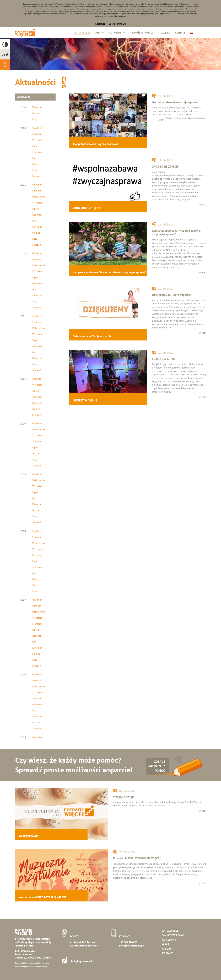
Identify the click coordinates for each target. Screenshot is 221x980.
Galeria (165, 33)
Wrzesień (37, 140)
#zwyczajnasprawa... (176, 118)
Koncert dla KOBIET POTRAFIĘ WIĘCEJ (42, 897)
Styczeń (37, 176)
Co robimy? (116, 33)
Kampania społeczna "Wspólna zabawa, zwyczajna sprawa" (109, 272)
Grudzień (37, 128)
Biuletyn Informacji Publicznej (192, 33)
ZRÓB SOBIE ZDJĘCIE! (86, 208)
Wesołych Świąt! (29, 836)
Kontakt (180, 33)
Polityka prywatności (79, 961)
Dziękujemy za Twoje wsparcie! (93, 336)
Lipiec (36, 146)
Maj (34, 158)
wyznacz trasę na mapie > (84, 946)
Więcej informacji (117, 24)
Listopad (37, 134)
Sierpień (37, 442)
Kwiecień (37, 107)
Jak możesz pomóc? (141, 33)
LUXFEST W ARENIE (85, 401)
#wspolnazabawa (197, 118)
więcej (162, 120)
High (5, 44)
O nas (98, 33)
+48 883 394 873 (128, 942)
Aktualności (82, 33)
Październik (39, 197)
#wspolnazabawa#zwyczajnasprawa (96, 144)
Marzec (36, 113)
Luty (35, 119)
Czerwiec (37, 152)
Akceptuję (100, 24)
